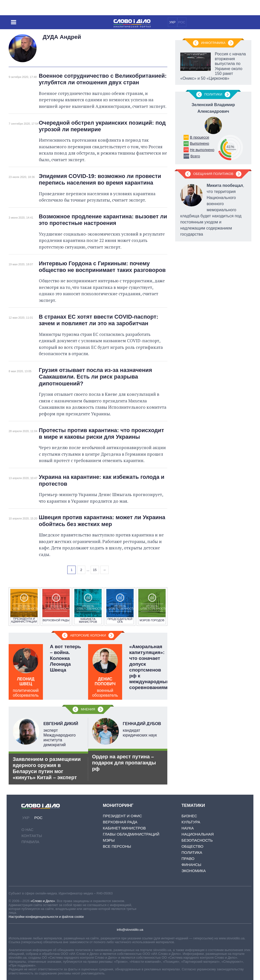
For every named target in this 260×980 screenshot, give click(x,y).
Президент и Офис (122, 816)
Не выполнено (202, 150)
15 (95, 570)
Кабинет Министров (124, 828)
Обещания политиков (213, 174)
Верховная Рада (120, 822)
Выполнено (200, 143)
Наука (188, 828)
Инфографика (213, 43)
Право (188, 859)
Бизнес (189, 816)
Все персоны (117, 846)
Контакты (32, 836)
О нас (27, 830)
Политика (192, 852)
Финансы (191, 865)
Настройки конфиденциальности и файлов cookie (46, 917)
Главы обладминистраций (131, 834)
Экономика (194, 871)
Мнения (88, 709)
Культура (191, 822)
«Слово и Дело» (43, 901)
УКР (173, 22)
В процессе (200, 137)
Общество (192, 846)
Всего (195, 156)
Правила (30, 842)
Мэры (109, 840)
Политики (213, 94)
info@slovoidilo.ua (130, 930)
